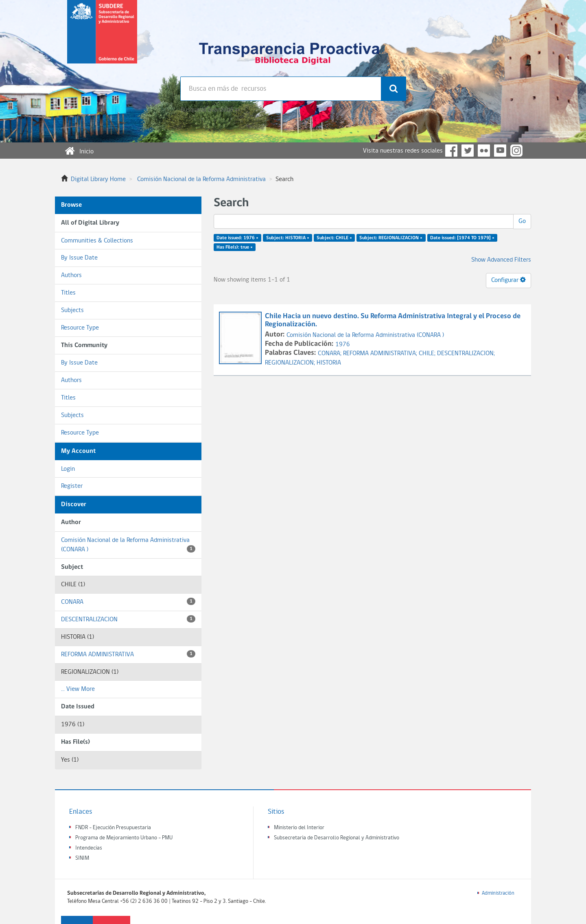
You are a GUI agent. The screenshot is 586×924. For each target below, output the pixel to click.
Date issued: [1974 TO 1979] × (462, 238)
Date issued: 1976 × (237, 238)
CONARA (128, 602)
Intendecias (89, 848)
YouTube (500, 151)
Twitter (468, 151)
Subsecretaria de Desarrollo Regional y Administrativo (337, 838)
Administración (498, 893)
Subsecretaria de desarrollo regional (102, 38)
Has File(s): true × (235, 247)
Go (522, 221)
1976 (343, 345)
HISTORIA (329, 363)
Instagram (516, 151)
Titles (68, 293)
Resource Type (80, 328)
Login (68, 469)
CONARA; (330, 354)
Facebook (451, 151)
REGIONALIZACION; (291, 363)
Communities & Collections (97, 241)
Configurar (508, 280)
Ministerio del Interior (299, 828)
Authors (71, 275)
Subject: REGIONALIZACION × (391, 238)
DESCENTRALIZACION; (466, 354)
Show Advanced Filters (501, 260)
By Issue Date (79, 258)
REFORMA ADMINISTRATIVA (128, 654)
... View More (78, 689)
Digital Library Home (98, 179)
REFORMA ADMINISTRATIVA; (381, 354)
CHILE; (428, 354)
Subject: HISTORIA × (288, 238)
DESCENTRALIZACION (128, 619)
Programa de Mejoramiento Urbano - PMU (124, 838)
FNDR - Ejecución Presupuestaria (113, 828)
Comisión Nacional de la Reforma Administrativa (201, 179)
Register (72, 486)
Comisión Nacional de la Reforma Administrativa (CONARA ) (128, 545)
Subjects (72, 310)
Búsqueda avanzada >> (210, 110)
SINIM (82, 858)
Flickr (484, 151)
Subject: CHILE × (334, 238)
